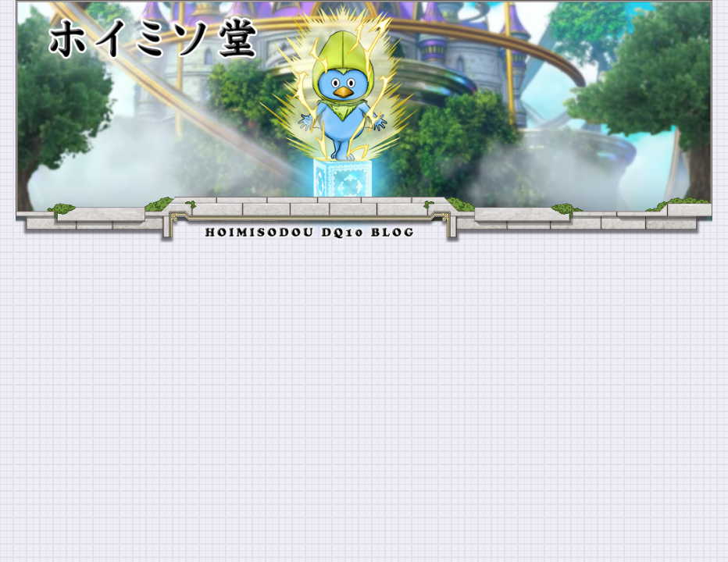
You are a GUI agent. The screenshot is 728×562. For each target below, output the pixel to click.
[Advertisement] (364, 360)
